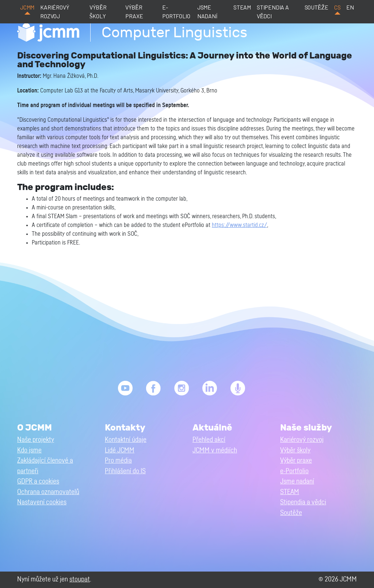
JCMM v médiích (215, 450)
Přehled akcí (209, 440)
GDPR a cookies (38, 481)
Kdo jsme (29, 450)
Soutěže (316, 7)
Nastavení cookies (42, 502)
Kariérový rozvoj (55, 12)
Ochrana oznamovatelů (48, 492)
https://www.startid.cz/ (239, 225)
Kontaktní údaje (126, 440)
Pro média (118, 461)
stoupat (80, 579)
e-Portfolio (176, 12)
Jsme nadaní (207, 12)
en (350, 7)
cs (337, 7)
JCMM (27, 7)
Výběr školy (98, 12)
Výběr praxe (134, 12)
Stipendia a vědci (273, 12)
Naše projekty (36, 440)
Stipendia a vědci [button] (303, 502)
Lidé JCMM (120, 450)
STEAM (242, 7)
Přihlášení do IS (125, 471)
